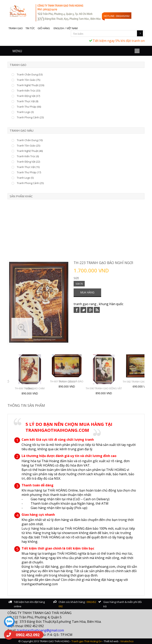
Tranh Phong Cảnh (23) (30, 117)
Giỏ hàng (44, 28)
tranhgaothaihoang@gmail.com (40, 630)
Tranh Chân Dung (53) (30, 74)
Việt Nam (72, 28)
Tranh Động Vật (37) (28, 96)
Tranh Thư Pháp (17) (29, 172)
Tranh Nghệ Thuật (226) (30, 85)
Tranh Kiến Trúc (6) (28, 156)
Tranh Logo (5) (25, 178)
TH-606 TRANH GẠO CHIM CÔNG (30, 388)
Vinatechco (127, 641)
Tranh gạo (16, 28)
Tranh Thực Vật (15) (28, 167)
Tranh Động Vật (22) (28, 162)
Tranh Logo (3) (25, 112)
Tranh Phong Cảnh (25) (30, 183)
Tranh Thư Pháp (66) (29, 107)
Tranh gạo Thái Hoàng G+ (87, 641)
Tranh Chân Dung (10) (30, 140)
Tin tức (30, 28)
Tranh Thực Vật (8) (28, 101)
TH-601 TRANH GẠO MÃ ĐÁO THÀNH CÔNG (67, 381)
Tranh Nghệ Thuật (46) (30, 151)
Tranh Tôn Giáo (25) (28, 146)
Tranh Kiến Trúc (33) (28, 91)
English (59, 28)
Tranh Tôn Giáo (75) (28, 80)
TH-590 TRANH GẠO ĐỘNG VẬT (104, 388)
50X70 (79, 284)
